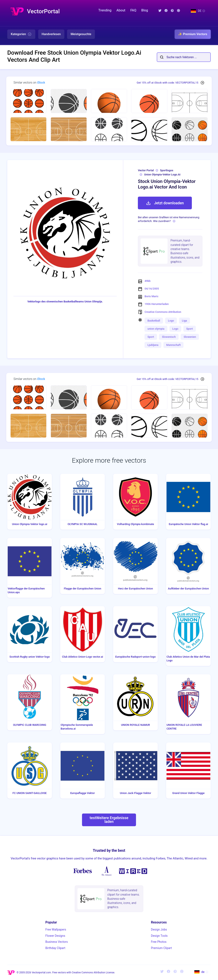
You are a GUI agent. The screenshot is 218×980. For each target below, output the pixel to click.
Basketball (154, 321)
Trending (105, 10)
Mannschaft (173, 345)
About (121, 10)
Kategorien (21, 34)
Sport (190, 329)
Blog (145, 10)
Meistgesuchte (81, 34)
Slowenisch (169, 337)
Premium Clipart (161, 948)
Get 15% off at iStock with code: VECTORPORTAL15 (167, 83)
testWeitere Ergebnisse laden (109, 820)
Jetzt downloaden (165, 203)
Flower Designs (55, 936)
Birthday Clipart (55, 948)
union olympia (156, 329)
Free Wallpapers (56, 929)
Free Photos (159, 942)
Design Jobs (159, 929)
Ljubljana (153, 345)
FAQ (133, 10)
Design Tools (159, 936)
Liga (184, 321)
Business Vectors (57, 942)
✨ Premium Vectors (193, 34)
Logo (171, 321)
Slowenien (190, 337)
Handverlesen (51, 34)
